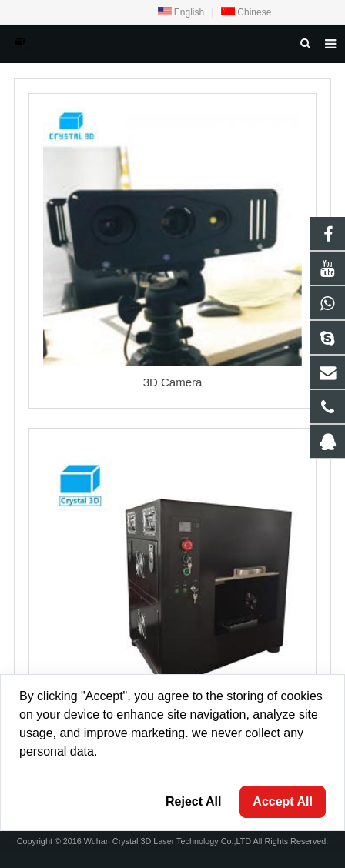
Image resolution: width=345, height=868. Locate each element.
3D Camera (173, 382)
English (181, 12)
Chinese (246, 12)
